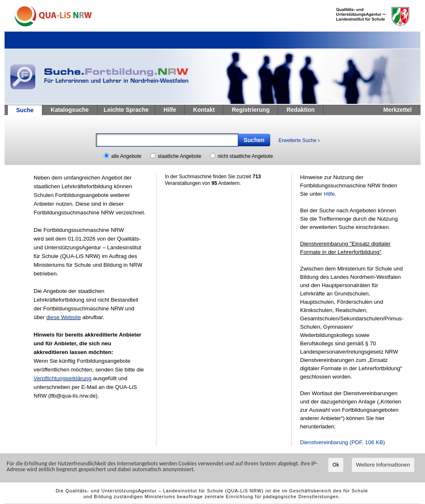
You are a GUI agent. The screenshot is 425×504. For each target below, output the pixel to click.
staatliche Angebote (180, 156)
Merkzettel (398, 110)
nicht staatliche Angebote (245, 156)
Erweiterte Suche (299, 140)
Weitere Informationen (383, 465)
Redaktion (300, 110)
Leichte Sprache (126, 110)
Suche (25, 110)
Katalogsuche (70, 110)
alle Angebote (126, 156)
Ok (336, 465)
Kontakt (204, 110)
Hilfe (170, 110)
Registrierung (250, 110)
